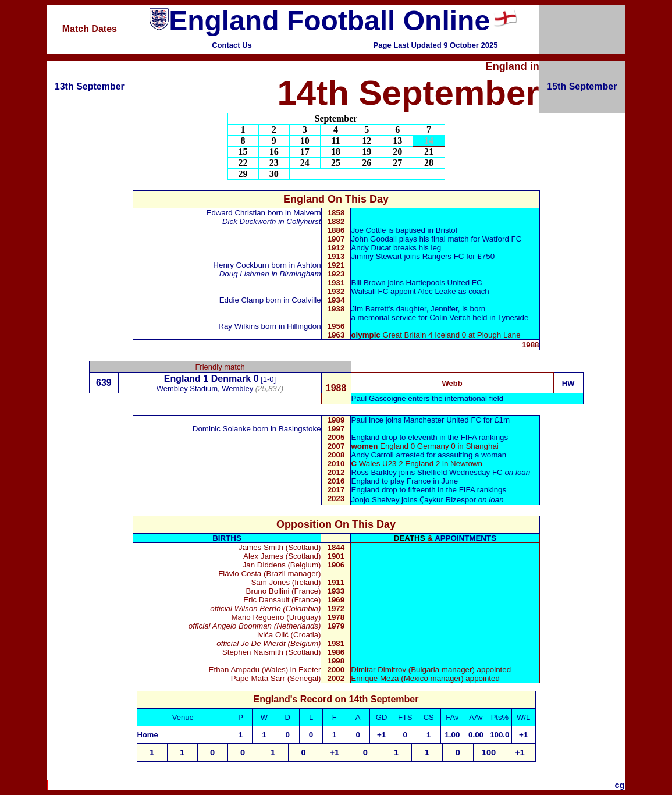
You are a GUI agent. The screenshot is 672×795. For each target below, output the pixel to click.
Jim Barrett (369, 309)
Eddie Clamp (241, 300)
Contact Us (232, 45)
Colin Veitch (450, 317)
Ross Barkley (374, 472)
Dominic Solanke (222, 429)
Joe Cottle (368, 230)
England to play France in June (404, 481)
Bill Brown (369, 283)
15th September (582, 86)
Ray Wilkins (239, 326)
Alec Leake (437, 291)
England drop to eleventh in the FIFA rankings (429, 437)
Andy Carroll (373, 455)
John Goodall (374, 239)
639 (104, 383)
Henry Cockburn (241, 265)
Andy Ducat (372, 248)
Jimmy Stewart (377, 256)
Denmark (231, 379)
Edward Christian (237, 213)
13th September (90, 86)
